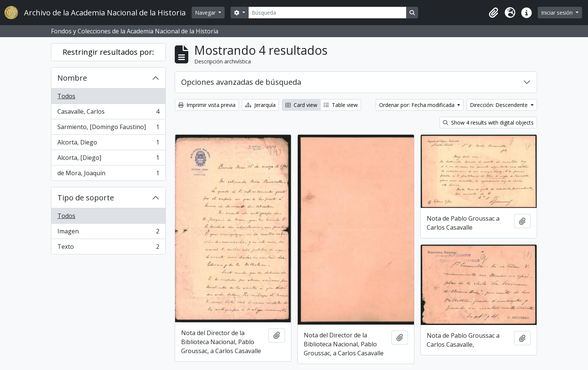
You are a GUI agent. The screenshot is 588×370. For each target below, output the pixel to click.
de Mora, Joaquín (108, 174)
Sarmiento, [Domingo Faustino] (108, 129)
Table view (341, 105)
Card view (301, 105)
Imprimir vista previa (207, 105)
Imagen (108, 233)
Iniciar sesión (558, 13)
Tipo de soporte (86, 198)
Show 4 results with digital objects (488, 123)
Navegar (206, 13)
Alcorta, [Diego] (108, 159)
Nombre (72, 78)
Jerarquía (260, 105)
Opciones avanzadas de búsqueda (241, 82)
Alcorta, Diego (108, 144)
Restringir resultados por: (108, 52)
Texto (108, 248)
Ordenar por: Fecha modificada (418, 105)
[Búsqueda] (327, 13)
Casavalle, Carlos (108, 113)
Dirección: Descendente (499, 105)
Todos (66, 96)
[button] (493, 13)
